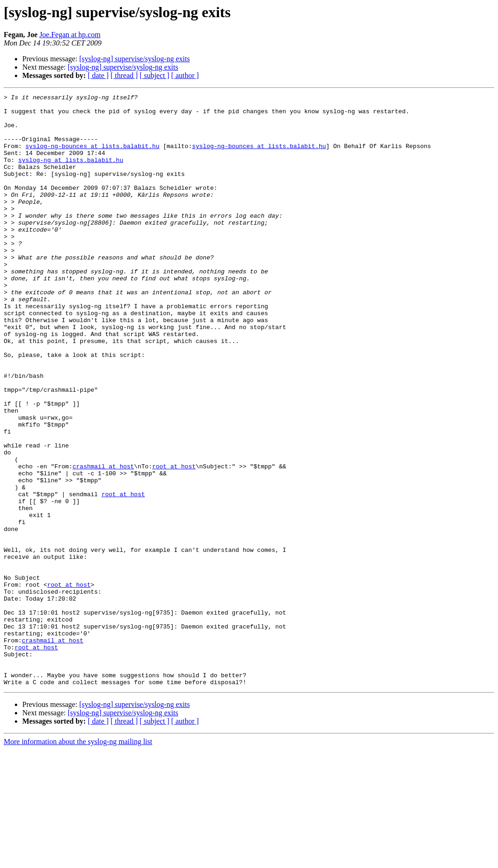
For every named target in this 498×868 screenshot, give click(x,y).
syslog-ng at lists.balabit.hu (71, 174)
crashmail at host (103, 541)
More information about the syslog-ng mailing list (78, 860)
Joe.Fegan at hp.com (70, 35)
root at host (174, 541)
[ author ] (185, 75)
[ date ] (98, 75)
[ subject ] (155, 75)
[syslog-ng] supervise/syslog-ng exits (135, 59)
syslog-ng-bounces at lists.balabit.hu (93, 157)
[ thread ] (124, 75)
